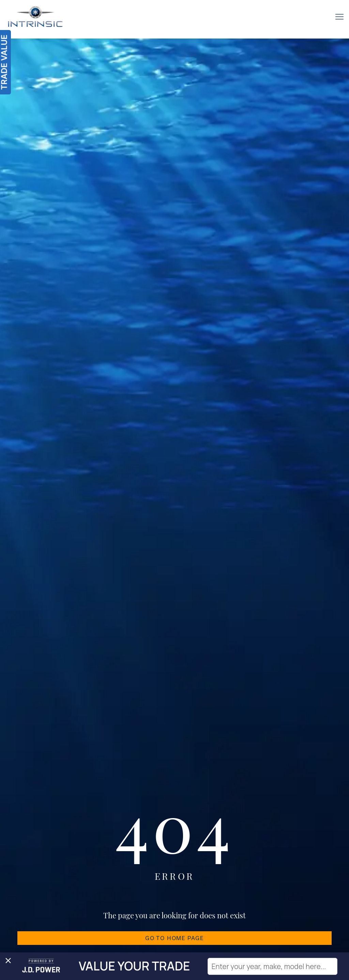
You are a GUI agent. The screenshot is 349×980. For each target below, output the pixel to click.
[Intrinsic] (35, 19)
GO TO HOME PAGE (174, 938)
